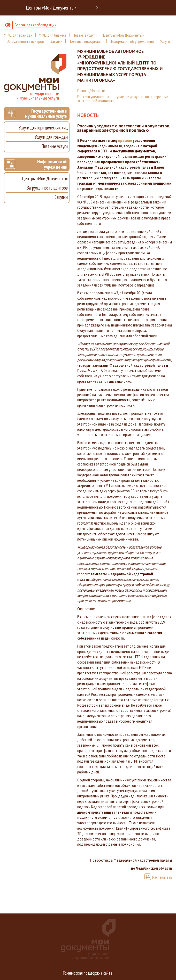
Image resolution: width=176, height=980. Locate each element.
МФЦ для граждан (18, 35)
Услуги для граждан (51, 137)
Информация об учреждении (132, 41)
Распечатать (158, 877)
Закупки (56, 41)
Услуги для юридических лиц (43, 128)
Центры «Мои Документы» (51, 8)
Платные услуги (85, 35)
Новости (97, 91)
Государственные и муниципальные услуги (37, 114)
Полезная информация (86, 41)
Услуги (165, 41)
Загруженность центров (25, 41)
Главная (83, 91)
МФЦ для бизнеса (53, 35)
